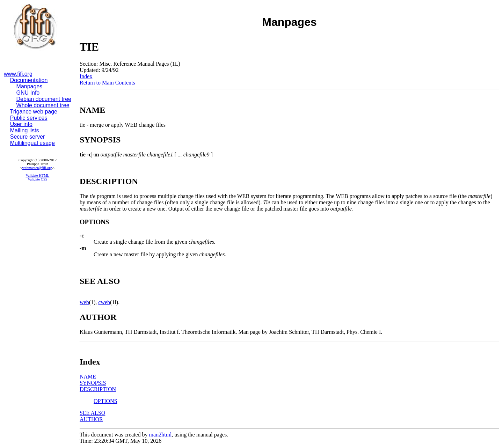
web (84, 302)
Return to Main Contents (107, 83)
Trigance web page (34, 112)
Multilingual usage (32, 143)
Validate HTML (38, 175)
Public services (29, 118)
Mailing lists (25, 130)
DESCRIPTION (98, 389)
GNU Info (28, 93)
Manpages (30, 86)
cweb (104, 302)
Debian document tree (44, 99)
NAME (88, 377)
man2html (161, 435)
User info (21, 124)
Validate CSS (38, 179)
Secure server (28, 137)
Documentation (29, 80)
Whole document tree (43, 105)
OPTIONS (105, 401)
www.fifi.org (18, 74)
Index (86, 76)
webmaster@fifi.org (37, 168)
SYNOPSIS (93, 383)
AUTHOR (91, 419)
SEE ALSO (92, 413)
